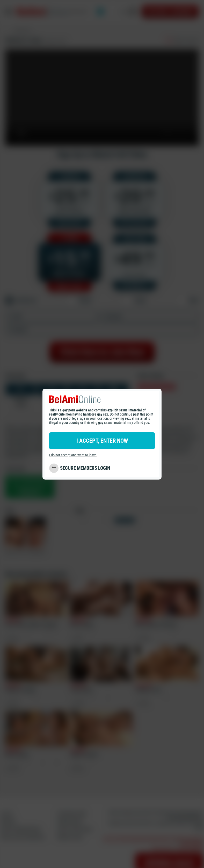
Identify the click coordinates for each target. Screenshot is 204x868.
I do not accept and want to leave (73, 455)
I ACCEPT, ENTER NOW (102, 441)
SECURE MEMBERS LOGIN (85, 468)
